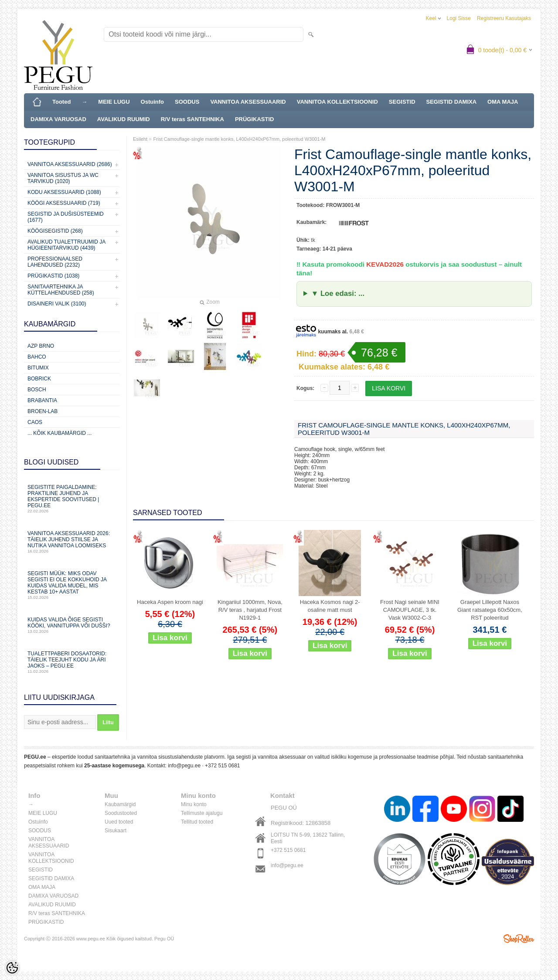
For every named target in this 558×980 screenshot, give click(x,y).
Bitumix (38, 368)
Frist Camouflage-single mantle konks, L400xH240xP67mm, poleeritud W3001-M (239, 139)
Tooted (61, 102)
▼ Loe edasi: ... (338, 293)
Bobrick (39, 379)
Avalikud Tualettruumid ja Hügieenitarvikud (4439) (66, 245)
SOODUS (187, 102)
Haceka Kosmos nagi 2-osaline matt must (330, 606)
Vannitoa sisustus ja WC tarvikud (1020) (63, 178)
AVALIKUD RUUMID (124, 119)
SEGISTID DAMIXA (452, 102)
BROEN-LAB (43, 411)
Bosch (37, 390)
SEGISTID (402, 102)
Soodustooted (121, 813)
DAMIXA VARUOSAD (58, 119)
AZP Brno (41, 346)
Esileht (140, 139)
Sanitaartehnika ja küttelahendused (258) (61, 290)
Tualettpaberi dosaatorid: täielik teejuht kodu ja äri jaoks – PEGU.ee (72, 662)
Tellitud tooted (197, 822)
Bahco (37, 357)
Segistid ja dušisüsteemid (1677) (66, 217)
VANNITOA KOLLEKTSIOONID (337, 102)
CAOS (35, 422)
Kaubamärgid (120, 804)
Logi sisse (459, 18)
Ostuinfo (152, 102)
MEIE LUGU (114, 102)
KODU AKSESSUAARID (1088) (64, 192)
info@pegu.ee (184, 766)
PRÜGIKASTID (255, 119)
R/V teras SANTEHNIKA (192, 119)
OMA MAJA (503, 102)
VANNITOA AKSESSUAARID (248, 102)
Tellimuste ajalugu (202, 813)
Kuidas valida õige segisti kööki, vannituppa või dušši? (72, 625)
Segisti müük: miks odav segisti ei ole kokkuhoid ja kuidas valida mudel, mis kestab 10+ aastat (72, 585)
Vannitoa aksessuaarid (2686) (70, 164)
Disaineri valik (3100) (57, 304)
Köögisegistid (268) (55, 231)
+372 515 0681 (222, 766)
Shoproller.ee (519, 939)
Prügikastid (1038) (53, 276)
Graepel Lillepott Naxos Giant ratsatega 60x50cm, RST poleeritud (490, 610)
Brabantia (42, 400)
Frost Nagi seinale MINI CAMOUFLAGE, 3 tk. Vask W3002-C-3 (410, 610)
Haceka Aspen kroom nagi (170, 602)
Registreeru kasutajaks (504, 18)
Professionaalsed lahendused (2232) (55, 262)
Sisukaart (116, 831)
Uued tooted (119, 822)
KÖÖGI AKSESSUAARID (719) (64, 203)
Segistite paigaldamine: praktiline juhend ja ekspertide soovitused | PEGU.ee (72, 499)
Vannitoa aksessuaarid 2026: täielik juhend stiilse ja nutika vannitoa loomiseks (72, 542)
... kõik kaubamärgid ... (60, 433)
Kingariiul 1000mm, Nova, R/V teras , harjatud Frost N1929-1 (250, 610)
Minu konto (194, 804)
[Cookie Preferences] (12, 968)
